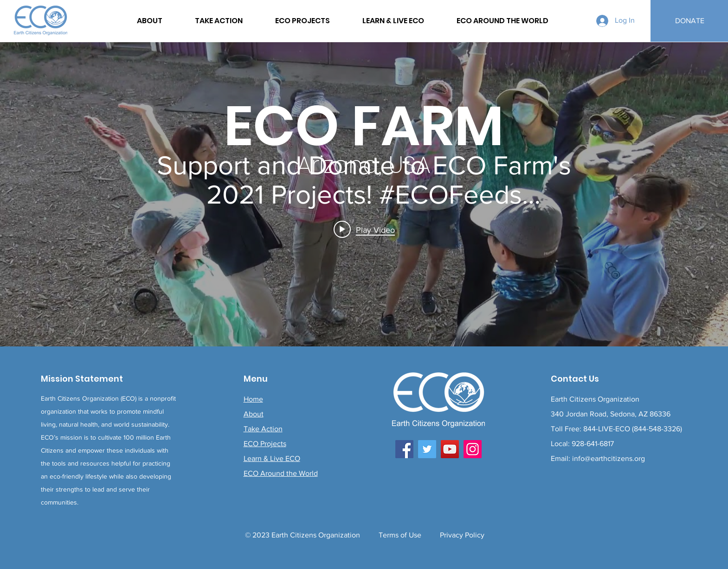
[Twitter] (427, 449)
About (254, 414)
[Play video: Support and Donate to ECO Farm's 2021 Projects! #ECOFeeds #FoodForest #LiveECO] (364, 230)
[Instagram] (473, 449)
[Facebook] (404, 449)
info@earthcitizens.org (609, 458)
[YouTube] (450, 449)
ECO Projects (265, 444)
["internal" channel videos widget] (364, 194)
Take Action (263, 429)
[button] (502, 21)
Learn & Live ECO (272, 458)
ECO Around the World (281, 473)
